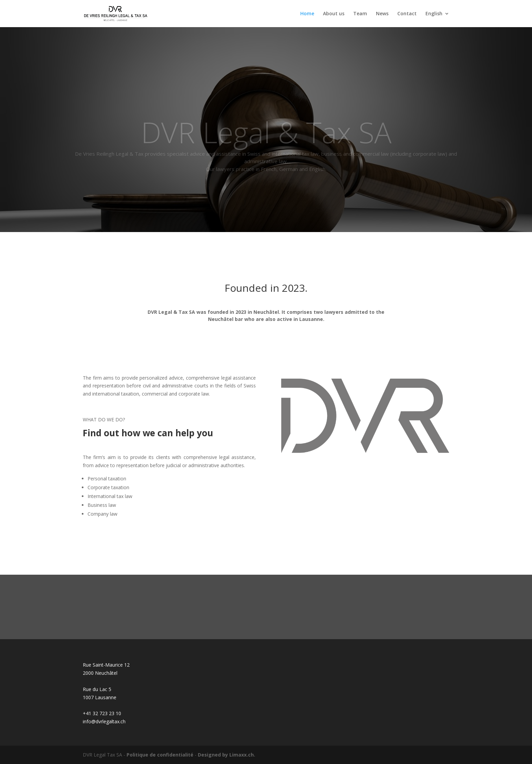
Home (307, 14)
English (434, 14)
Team (360, 14)
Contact (407, 14)
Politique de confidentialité (160, 755)
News (382, 14)
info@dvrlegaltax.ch (104, 721)
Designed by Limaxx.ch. (226, 755)
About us (334, 14)
